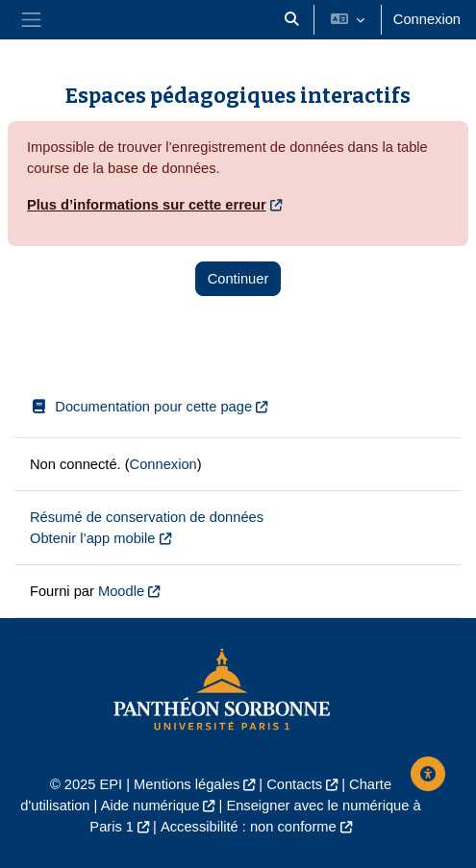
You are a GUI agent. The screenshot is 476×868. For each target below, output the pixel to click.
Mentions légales (187, 784)
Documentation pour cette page (141, 407)
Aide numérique (150, 806)
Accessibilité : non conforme (249, 827)
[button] (291, 20)
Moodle (121, 591)
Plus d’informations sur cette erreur (147, 205)
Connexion (427, 19)
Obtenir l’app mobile (93, 538)
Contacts (294, 784)
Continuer (238, 279)
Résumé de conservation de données (147, 517)
